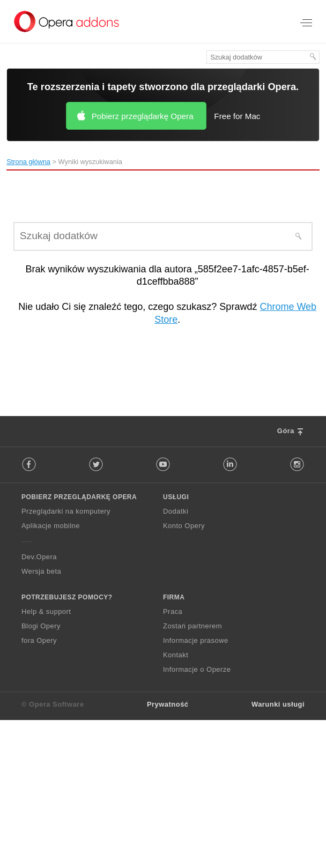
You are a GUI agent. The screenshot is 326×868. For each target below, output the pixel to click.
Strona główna (28, 162)
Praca (173, 611)
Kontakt (176, 655)
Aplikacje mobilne (51, 526)
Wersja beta (41, 571)
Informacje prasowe (196, 640)
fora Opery (39, 640)
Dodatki (176, 511)
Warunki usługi (278, 704)
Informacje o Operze (197, 669)
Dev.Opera (39, 557)
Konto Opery (184, 526)
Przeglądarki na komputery (66, 511)
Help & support (46, 611)
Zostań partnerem (192, 626)
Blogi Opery (41, 626)
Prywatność (168, 704)
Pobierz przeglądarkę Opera (143, 116)
